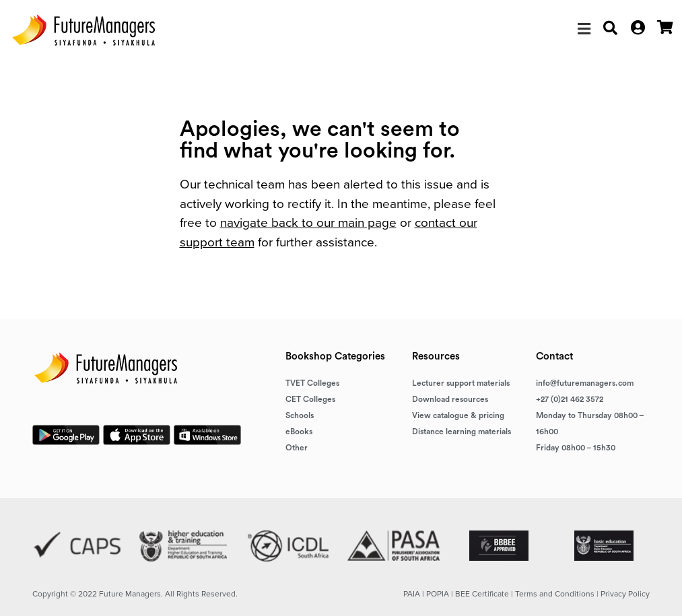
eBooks (299, 432)
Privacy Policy (625, 594)
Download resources (450, 399)
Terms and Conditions (555, 594)
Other (297, 448)
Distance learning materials (462, 432)
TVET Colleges (312, 383)
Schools (300, 415)
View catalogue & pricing (458, 415)
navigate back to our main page (308, 223)
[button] (584, 29)
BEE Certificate (482, 594)
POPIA (438, 594)
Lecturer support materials (461, 383)
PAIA (412, 594)
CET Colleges (310, 399)
